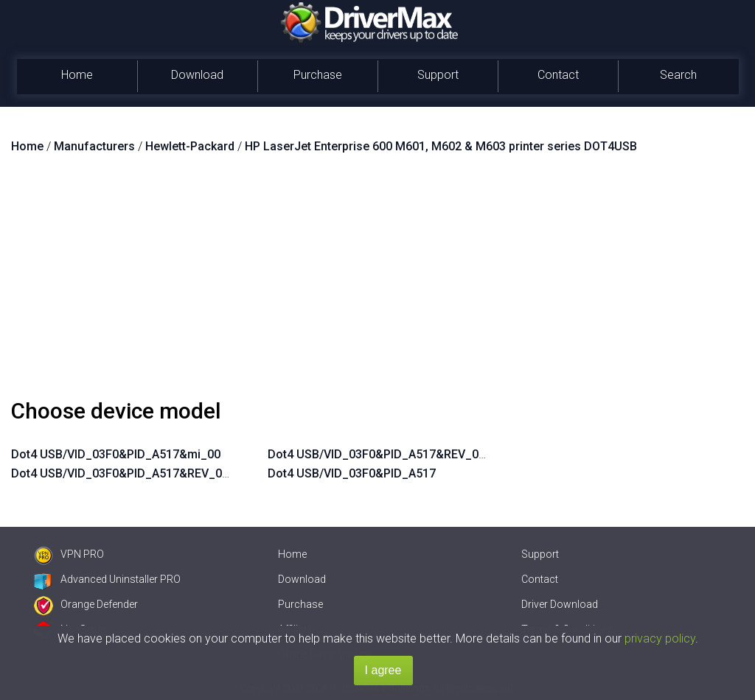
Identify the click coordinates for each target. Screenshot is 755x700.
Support (438, 75)
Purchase (318, 75)
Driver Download (560, 604)
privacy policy (660, 638)
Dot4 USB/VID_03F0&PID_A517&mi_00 (116, 454)
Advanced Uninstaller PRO (107, 579)
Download (197, 75)
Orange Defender (86, 604)
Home (77, 75)
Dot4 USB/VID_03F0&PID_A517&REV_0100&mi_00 (147, 473)
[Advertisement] (377, 282)
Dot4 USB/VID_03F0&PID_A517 (352, 473)
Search (678, 75)
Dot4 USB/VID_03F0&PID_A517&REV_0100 (383, 454)
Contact (558, 75)
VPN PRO (69, 554)
